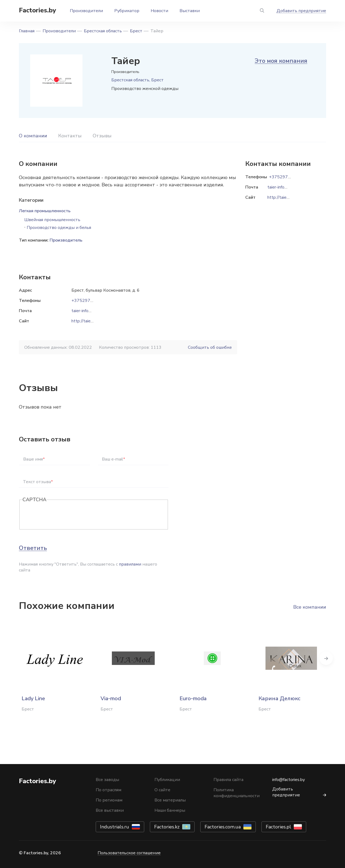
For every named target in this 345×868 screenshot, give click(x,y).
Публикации (167, 780)
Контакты (70, 136)
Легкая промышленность (45, 211)
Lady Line (33, 698)
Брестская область (103, 31)
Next (326, 658)
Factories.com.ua (223, 827)
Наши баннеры (170, 810)
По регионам (109, 800)
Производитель (66, 240)
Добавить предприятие (301, 11)
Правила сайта (228, 780)
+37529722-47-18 (91, 301)
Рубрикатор (127, 11)
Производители (86, 11)
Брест (136, 31)
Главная (27, 31)
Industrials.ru (115, 827)
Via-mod (111, 698)
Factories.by (37, 10)
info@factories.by (289, 780)
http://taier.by (84, 321)
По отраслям (108, 790)
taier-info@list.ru (87, 311)
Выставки (190, 11)
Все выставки (110, 810)
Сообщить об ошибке (210, 347)
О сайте (162, 790)
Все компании (310, 607)
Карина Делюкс (280, 698)
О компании (33, 136)
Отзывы (102, 136)
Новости (159, 11)
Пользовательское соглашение (129, 853)
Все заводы (107, 780)
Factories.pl (278, 827)
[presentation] (64, 515)
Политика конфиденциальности (237, 793)
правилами (130, 564)
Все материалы (170, 800)
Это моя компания (281, 61)
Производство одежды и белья (59, 228)
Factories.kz (167, 827)
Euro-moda (193, 698)
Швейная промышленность (52, 220)
